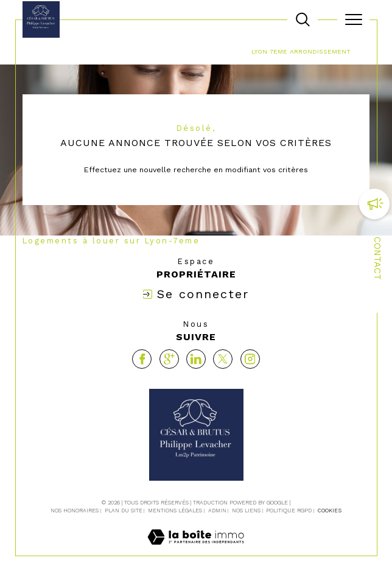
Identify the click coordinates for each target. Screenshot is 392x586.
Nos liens (246, 511)
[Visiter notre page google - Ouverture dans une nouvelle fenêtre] (169, 359)
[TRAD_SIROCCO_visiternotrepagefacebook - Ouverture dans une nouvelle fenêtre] (142, 359)
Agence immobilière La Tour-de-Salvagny (97, 51)
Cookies (330, 511)
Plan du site (124, 511)
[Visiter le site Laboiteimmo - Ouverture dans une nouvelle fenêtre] (196, 549)
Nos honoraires (75, 511)
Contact (377, 258)
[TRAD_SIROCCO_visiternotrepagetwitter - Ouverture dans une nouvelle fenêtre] (223, 359)
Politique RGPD (289, 511)
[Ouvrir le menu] (353, 19)
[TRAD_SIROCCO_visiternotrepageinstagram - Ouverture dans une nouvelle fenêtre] (250, 359)
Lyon (233, 51)
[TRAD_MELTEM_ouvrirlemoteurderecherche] (303, 20)
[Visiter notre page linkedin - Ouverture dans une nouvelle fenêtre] (196, 359)
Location (199, 51)
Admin (217, 511)
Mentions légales (175, 511)
